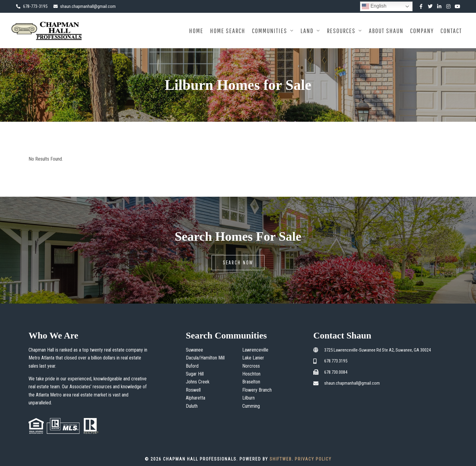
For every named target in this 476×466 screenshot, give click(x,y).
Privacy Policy (313, 459)
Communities (270, 31)
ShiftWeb (281, 459)
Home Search (228, 31)
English (374, 6)
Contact (451, 31)
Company (422, 31)
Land (307, 31)
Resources (341, 31)
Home (196, 31)
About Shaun (386, 31)
